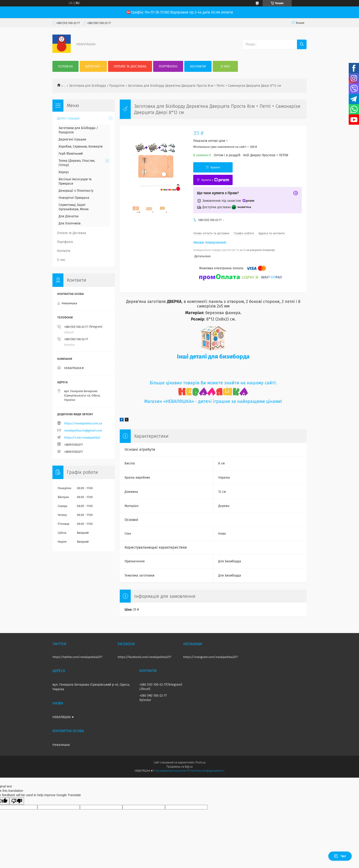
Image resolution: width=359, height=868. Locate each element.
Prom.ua (200, 763)
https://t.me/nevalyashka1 (82, 438)
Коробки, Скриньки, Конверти (81, 147)
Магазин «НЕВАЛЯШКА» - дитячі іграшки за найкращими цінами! (213, 401)
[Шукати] (302, 44)
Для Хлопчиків (70, 223)
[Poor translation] (17, 801)
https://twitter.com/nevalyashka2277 (77, 657)
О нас (226, 66)
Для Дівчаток (69, 216)
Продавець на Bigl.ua (179, 767)
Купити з (215, 180)
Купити (215, 167)
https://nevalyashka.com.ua (83, 423)
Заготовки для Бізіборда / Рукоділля (97, 86)
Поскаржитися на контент (171, 771)
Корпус (64, 172)
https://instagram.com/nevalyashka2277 (211, 657)
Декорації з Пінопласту (76, 191)
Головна (65, 66)
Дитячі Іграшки (68, 118)
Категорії (93, 66)
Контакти (198, 66)
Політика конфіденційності (207, 771)
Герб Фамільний (71, 154)
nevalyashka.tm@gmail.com (83, 430)
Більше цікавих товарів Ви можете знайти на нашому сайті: (213, 383)
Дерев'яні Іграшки (72, 139)
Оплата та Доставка (130, 66)
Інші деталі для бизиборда (213, 357)
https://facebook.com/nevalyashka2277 (144, 657)
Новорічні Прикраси (74, 198)
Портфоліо (168, 66)
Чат (340, 856)
